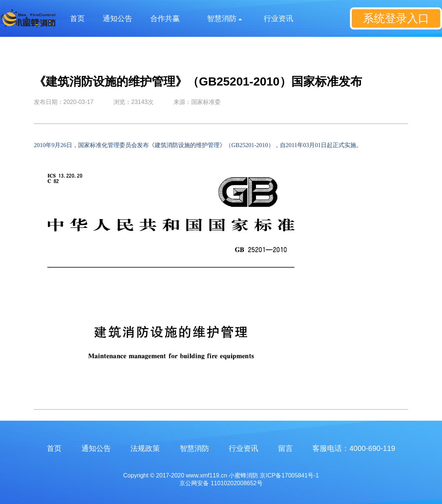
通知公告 (117, 18)
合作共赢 (165, 18)
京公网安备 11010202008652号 (221, 483)
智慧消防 (194, 448)
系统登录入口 (396, 18)
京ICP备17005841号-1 (289, 475)
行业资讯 (278, 18)
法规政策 (145, 448)
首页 (77, 18)
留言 (285, 448)
